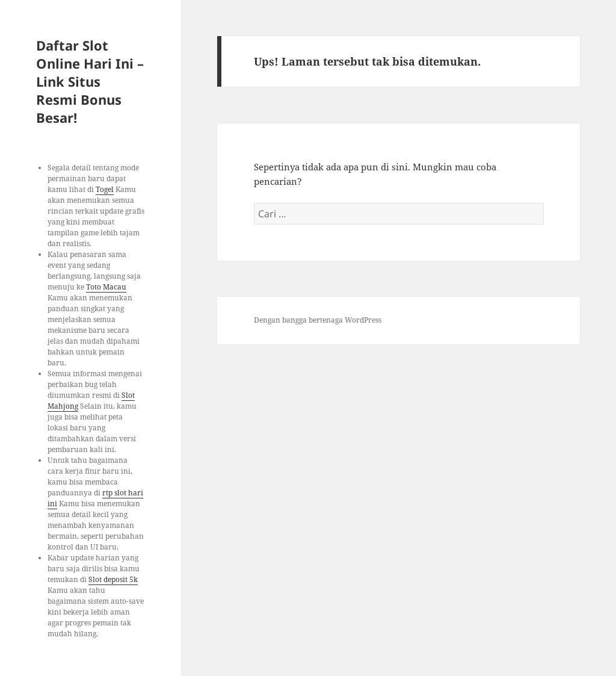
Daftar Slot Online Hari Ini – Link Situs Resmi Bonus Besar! (90, 81)
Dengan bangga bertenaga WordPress (318, 320)
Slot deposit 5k (113, 579)
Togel (105, 189)
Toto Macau (106, 287)
